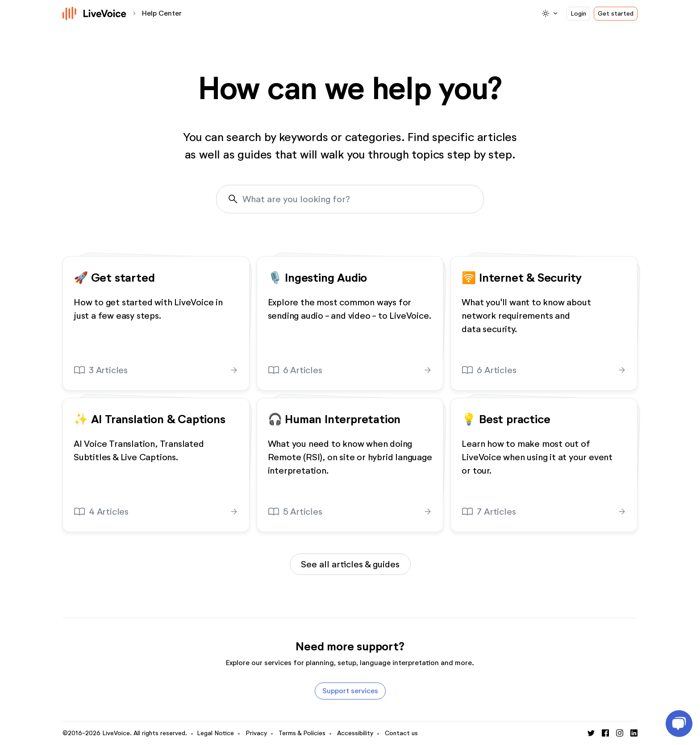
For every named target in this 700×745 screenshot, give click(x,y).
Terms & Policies (302, 733)
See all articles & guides (350, 564)
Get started (616, 14)
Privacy (256, 733)
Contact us (401, 733)
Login (578, 14)
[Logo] (95, 13)
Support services (350, 691)
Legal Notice (215, 733)
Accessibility (355, 733)
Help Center (162, 13)
